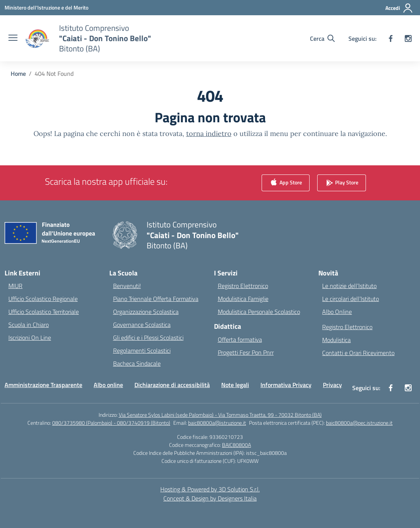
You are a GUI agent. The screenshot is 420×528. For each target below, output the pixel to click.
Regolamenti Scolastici (142, 350)
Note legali (235, 385)
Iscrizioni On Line (30, 338)
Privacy (332, 385)
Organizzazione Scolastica (146, 312)
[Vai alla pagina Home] (18, 74)
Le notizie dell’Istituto (349, 286)
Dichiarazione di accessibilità (172, 385)
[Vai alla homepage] (105, 38)
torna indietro (209, 134)
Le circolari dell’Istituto (351, 299)
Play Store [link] (342, 183)
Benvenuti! (127, 286)
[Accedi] (399, 8)
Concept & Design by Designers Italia (210, 498)
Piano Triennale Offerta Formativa (156, 299)
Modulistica (336, 340)
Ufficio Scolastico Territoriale (44, 312)
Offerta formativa (240, 339)
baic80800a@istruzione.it (217, 423)
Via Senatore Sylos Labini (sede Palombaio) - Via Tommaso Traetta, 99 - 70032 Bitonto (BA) (220, 415)
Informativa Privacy (286, 385)
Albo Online (337, 312)
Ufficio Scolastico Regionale (43, 299)
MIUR (15, 286)
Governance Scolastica (142, 325)
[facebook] (391, 38)
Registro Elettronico (243, 286)
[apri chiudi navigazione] (13, 38)
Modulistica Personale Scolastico (259, 312)
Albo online (108, 385)
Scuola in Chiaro (29, 325)
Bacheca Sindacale (137, 363)
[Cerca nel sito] (322, 38)
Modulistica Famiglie (243, 299)
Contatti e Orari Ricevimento (358, 353)
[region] (321, 454)
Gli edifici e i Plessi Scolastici (148, 338)
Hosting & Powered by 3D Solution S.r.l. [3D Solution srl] (210, 489)
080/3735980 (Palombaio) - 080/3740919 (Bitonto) (111, 423)
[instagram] (408, 38)
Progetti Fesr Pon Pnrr (246, 352)
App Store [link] (286, 183)
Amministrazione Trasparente (43, 385)
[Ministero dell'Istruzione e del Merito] (46, 7)
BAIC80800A (236, 445)
